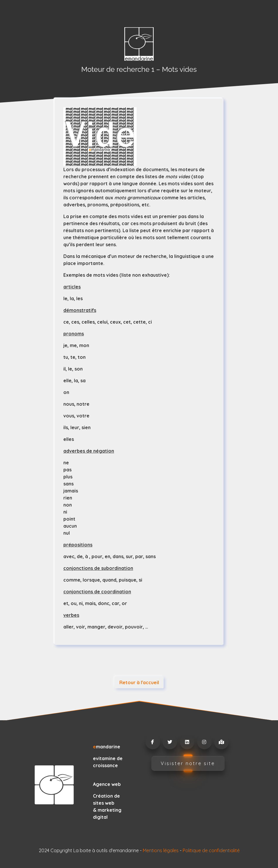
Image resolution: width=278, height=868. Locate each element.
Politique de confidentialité (211, 850)
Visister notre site (188, 763)
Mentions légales (161, 850)
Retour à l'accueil (139, 682)
